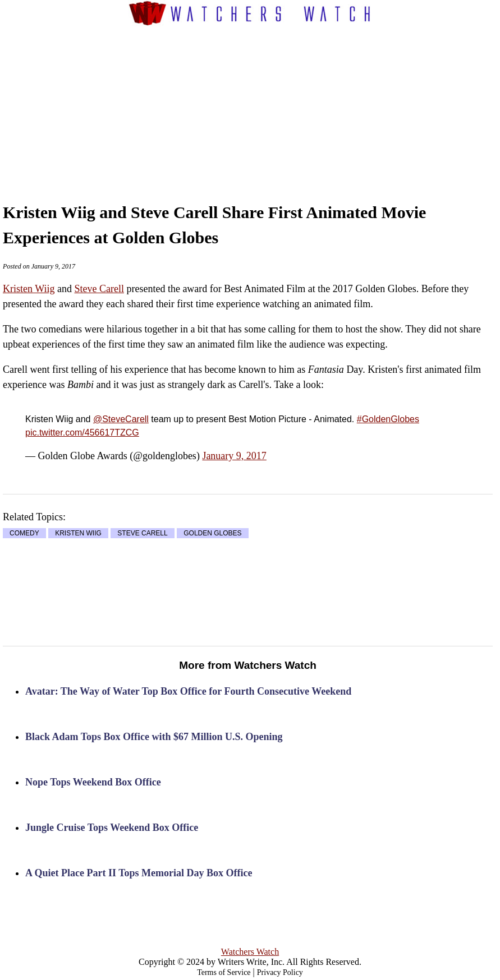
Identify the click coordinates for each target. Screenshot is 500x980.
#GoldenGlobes (388, 419)
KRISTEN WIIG (78, 533)
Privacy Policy (280, 972)
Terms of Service (224, 972)
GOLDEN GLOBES (212, 533)
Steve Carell (99, 289)
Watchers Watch (250, 952)
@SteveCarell (121, 419)
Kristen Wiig (29, 289)
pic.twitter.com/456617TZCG (82, 433)
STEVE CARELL (142, 533)
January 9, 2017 (234, 456)
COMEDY (24, 533)
